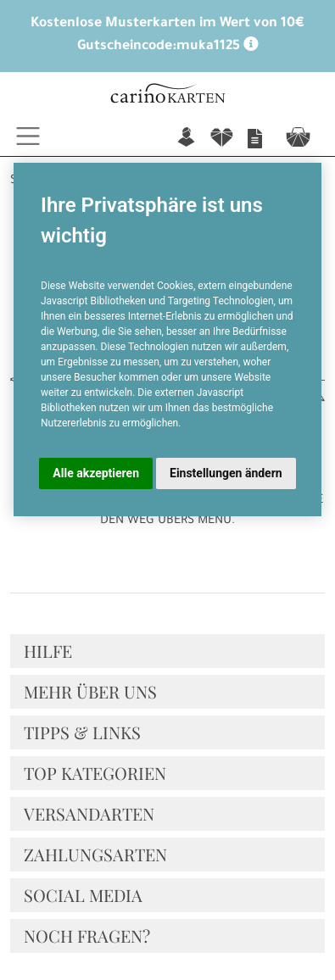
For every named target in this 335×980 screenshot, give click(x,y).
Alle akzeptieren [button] (96, 473)
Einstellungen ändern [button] (226, 473)
